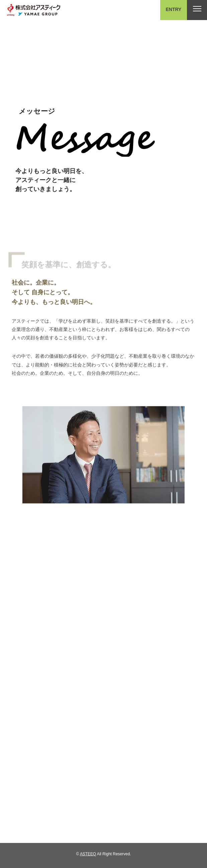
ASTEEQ (88, 854)
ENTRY (174, 9)
